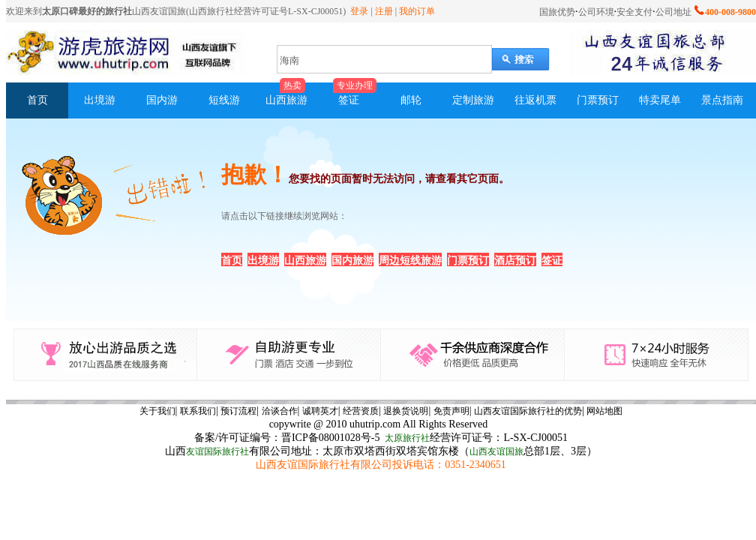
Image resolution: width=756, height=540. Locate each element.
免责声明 (451, 411)
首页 (232, 261)
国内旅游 (352, 261)
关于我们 (157, 411)
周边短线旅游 (410, 261)
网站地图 (604, 411)
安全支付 (634, 12)
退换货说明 (406, 411)
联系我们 (198, 411)
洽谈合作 (280, 411)
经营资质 (361, 411)
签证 (552, 261)
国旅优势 (557, 12)
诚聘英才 (320, 411)
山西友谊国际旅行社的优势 (528, 411)
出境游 (263, 261)
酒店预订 (515, 261)
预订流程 (238, 411)
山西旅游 (305, 261)
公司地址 (673, 12)
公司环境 (596, 12)
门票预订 (468, 261)
